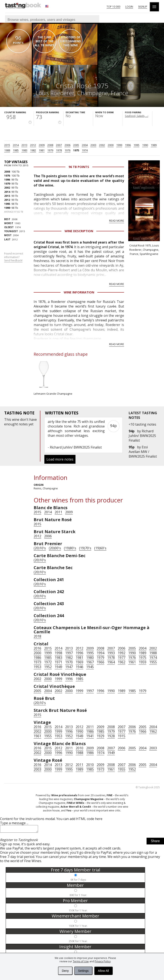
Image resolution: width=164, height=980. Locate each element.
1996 (128, 145)
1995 (136, 145)
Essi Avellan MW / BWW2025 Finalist (143, 452)
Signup (143, 7)
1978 (59, 150)
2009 (42, 145)
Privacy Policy (103, 961)
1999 (119, 145)
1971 (58, 662)
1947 (69, 667)
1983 (24, 150)
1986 (37, 658)
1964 (111, 662)
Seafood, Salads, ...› (137, 116)
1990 (145, 145)
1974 (85, 150)
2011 (58, 512)
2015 (7, 145)
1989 (154, 145)
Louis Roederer (55, 93)
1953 (37, 667)
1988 (7, 150)
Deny (65, 971)
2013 (24, 145)
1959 (143, 662)
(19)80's (70, 548)
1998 (58, 653)
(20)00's (55, 548)
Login (129, 7)
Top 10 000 (113, 7)
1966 (101, 662)
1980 (90, 658)
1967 (90, 662)
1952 (48, 667)
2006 (67, 145)
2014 (16, 145)
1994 (101, 653)
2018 (37, 636)
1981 (42, 150)
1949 (58, 667)
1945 (90, 667)
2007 (59, 145)
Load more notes (60, 459)
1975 (76, 150)
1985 (16, 150)
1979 (50, 150)
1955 (153, 662)
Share (155, 842)
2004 (85, 145)
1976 (67, 150)
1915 (122, 736)
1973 (37, 662)
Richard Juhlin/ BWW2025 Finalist (142, 436)
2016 (37, 648)
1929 (101, 736)
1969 (79, 662)
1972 (48, 662)
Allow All (103, 971)
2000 (111, 145)
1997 (69, 653)
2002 (102, 145)
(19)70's (85, 548)
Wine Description (79, 231)
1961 (132, 662)
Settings (83, 971)
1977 (122, 658)
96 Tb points (79, 167)
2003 (93, 145)
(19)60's (100, 548)
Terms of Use (81, 961)
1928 (111, 736)
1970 (69, 662)
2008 (50, 145)
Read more (117, 221)
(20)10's (40, 548)
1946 (79, 667)
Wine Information (79, 292)
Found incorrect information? (14, 257)
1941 (90, 736)
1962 (122, 662)
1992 (122, 653)
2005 (76, 145)
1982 (33, 150)
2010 (79, 748)
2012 (33, 145)
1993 (111, 653)
